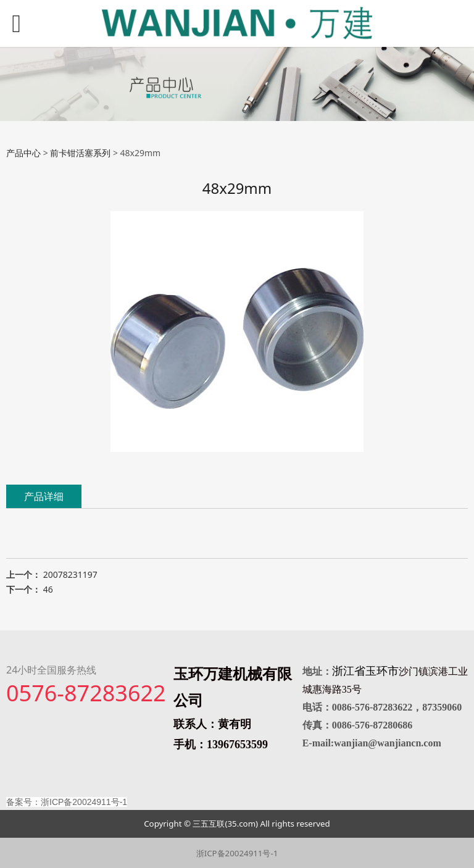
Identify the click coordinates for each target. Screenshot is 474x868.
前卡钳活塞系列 (80, 153)
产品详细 (44, 496)
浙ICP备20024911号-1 (237, 853)
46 (48, 589)
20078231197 (70, 574)
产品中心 (23, 153)
